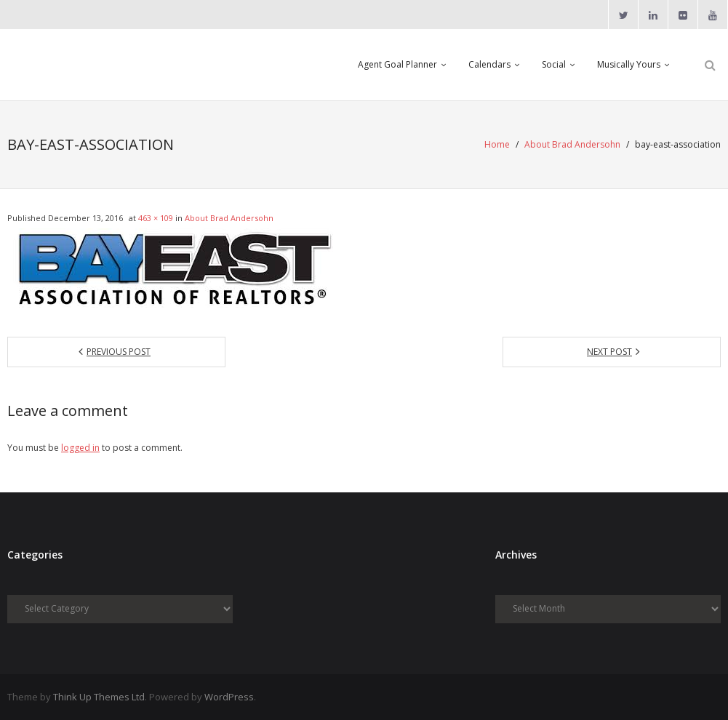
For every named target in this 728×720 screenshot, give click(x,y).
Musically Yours (629, 64)
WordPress (229, 697)
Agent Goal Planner (397, 64)
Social (554, 64)
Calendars (489, 64)
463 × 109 (156, 218)
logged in (80, 448)
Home (497, 144)
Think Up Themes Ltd (99, 697)
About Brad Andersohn (572, 144)
